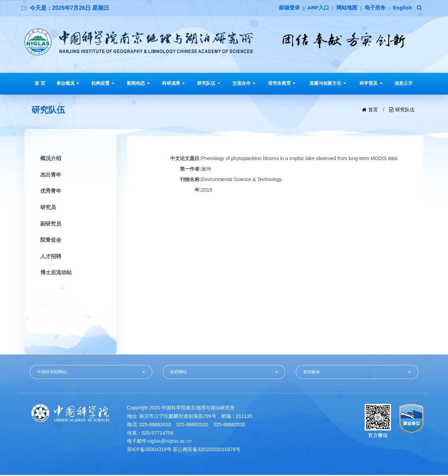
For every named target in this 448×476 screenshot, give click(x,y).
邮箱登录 (283, 8)
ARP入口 (314, 8)
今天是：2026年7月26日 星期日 (69, 8)
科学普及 (371, 83)
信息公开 (404, 83)
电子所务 (373, 8)
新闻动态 (138, 83)
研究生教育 (282, 83)
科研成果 (174, 83)
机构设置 (103, 83)
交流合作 (244, 83)
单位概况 (68, 83)
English (402, 8)
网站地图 (343, 8)
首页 (373, 110)
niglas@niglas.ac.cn (170, 442)
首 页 (40, 83)
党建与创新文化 (328, 83)
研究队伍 (209, 83)
